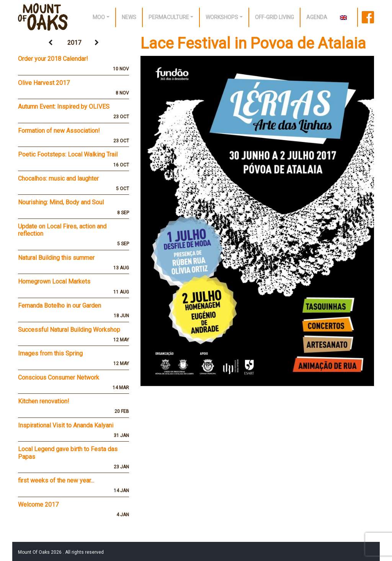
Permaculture (169, 17)
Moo (99, 17)
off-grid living (274, 17)
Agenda (317, 17)
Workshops (222, 17)
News (129, 17)
